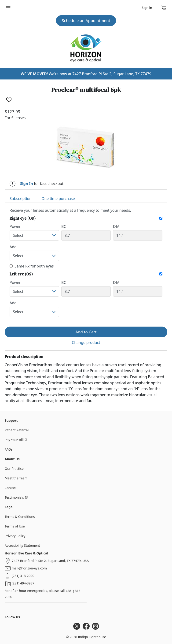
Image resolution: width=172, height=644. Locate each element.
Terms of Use (15, 526)
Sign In (27, 184)
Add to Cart (86, 332)
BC (64, 226)
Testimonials (16, 497)
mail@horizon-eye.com (29, 568)
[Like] (9, 100)
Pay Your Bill (16, 440)
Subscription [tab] (21, 199)
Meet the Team (16, 478)
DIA (116, 226)
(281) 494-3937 (23, 583)
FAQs (9, 449)
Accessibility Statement (22, 545)
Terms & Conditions (20, 517)
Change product (86, 343)
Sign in (147, 8)
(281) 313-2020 (23, 576)
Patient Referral (17, 430)
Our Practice (14, 469)
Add (13, 247)
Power (15, 226)
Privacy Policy (15, 536)
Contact (11, 488)
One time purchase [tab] (58, 199)
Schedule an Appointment (86, 21)
